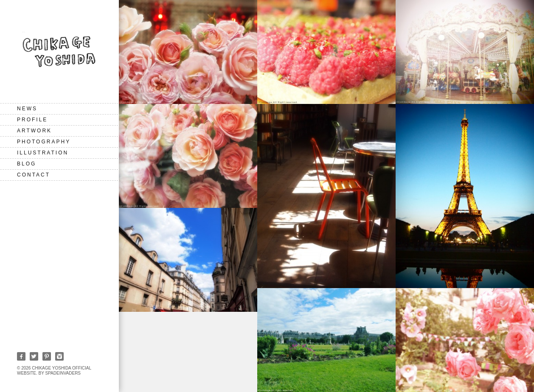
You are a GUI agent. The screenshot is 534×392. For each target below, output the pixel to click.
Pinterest (47, 356)
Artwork (34, 131)
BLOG (27, 164)
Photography (44, 142)
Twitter (34, 356)
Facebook (21, 356)
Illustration (43, 153)
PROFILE (32, 120)
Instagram (59, 356)
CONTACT (34, 175)
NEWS (27, 109)
